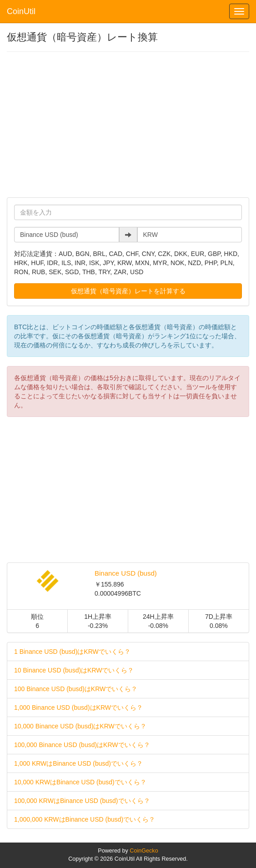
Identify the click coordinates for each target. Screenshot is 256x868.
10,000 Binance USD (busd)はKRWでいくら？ (80, 726)
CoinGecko (144, 851)
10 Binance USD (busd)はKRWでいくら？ (74, 670)
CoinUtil (21, 11)
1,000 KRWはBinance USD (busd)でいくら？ (78, 763)
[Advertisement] (128, 125)
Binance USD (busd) (126, 573)
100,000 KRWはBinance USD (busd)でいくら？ (82, 801)
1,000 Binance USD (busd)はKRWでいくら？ (78, 707)
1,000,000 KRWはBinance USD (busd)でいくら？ (85, 819)
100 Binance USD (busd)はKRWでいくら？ (76, 689)
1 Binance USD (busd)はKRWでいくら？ (72, 652)
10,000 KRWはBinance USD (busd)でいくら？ (80, 782)
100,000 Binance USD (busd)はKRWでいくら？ (82, 745)
